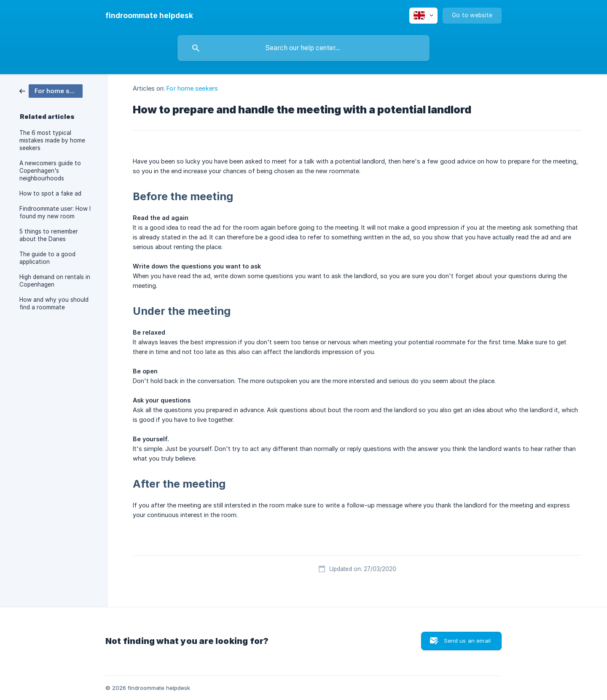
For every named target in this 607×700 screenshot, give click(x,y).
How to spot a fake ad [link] (50, 193)
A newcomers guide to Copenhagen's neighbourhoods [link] (50, 171)
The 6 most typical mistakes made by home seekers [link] (52, 140)
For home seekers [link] (192, 88)
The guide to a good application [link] (47, 258)
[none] (149, 16)
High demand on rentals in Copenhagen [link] (55, 281)
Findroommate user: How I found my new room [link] (55, 212)
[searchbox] (303, 48)
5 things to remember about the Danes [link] (49, 235)
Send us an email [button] (467, 641)
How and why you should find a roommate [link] (54, 303)
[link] (51, 90)
